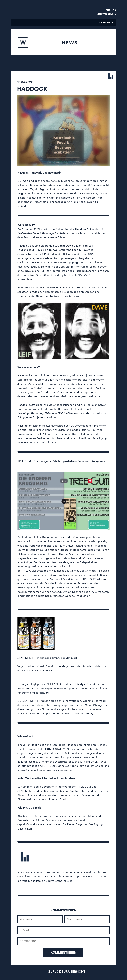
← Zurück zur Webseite (107, 12)
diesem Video (49, 579)
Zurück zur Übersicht (67, 971)
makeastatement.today (79, 713)
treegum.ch (83, 596)
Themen (104, 22)
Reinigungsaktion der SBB (34, 566)
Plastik (21, 541)
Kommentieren (63, 952)
